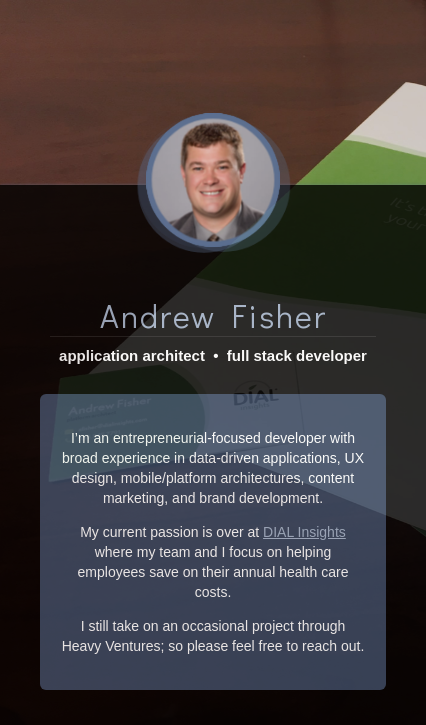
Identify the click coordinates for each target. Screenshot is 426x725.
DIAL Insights (304, 514)
